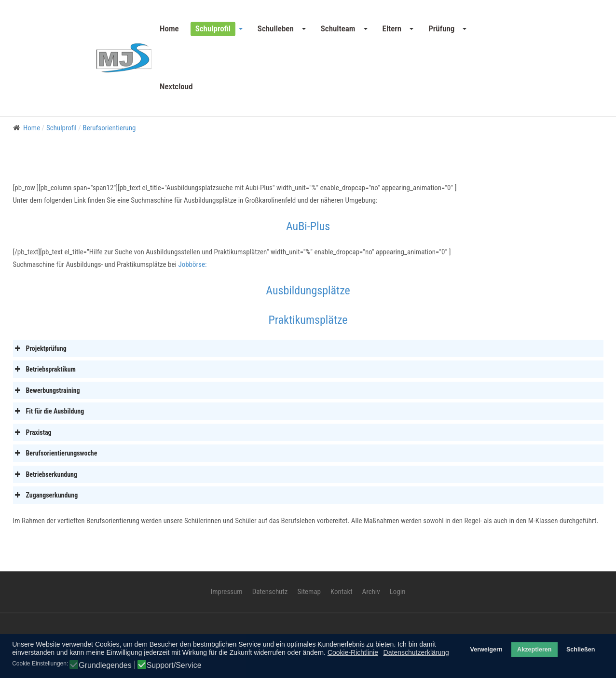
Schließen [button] (581, 650)
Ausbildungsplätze (308, 291)
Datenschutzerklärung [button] (416, 652)
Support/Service (174, 665)
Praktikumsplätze (308, 320)
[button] (218, 29)
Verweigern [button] (486, 650)
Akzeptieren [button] (534, 650)
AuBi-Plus (308, 226)
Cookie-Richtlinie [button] (353, 652)
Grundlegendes (105, 665)
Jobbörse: (192, 264)
